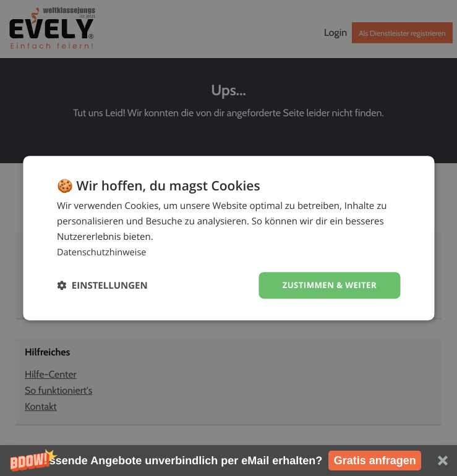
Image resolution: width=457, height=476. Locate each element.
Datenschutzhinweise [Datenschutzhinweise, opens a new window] (103, 252)
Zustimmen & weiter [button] (327, 285)
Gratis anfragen (375, 461)
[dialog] (228, 238)
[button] (228, 461)
